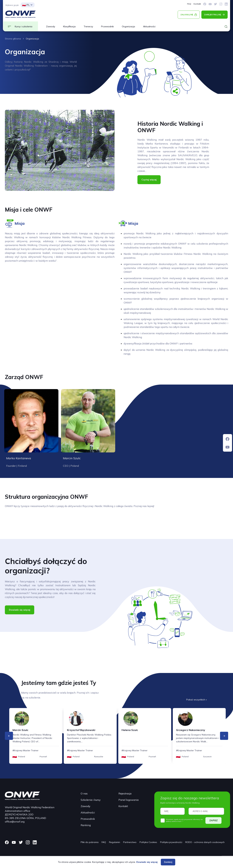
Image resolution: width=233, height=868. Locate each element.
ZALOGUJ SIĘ (187, 15)
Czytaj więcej (149, 180)
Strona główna (13, 39)
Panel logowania (129, 800)
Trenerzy (88, 26)
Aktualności (149, 26)
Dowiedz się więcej (20, 610)
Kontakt (197, 4)
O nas (84, 793)
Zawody (51, 26)
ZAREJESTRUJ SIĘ (213, 15)
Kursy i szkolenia (24, 26)
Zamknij (168, 862)
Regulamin (115, 842)
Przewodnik (107, 26)
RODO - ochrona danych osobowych (205, 842)
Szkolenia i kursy (91, 800)
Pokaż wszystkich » (196, 700)
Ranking (86, 825)
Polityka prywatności (171, 842)
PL (26, 5)
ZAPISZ (213, 820)
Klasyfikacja (69, 26)
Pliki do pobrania (90, 842)
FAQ (189, 4)
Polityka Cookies (148, 842)
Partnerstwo (130, 842)
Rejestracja (125, 793)
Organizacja (128, 26)
